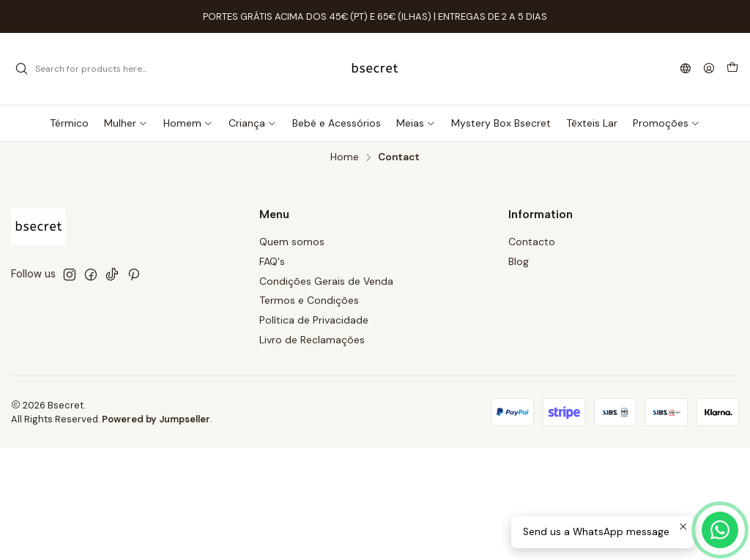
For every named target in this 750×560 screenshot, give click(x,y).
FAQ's (272, 261)
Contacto (532, 242)
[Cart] (732, 69)
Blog (519, 261)
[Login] (709, 69)
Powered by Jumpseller (156, 419)
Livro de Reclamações (312, 340)
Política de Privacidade (314, 320)
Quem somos (292, 242)
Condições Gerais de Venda (326, 281)
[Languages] (686, 69)
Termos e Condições (309, 300)
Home (345, 157)
